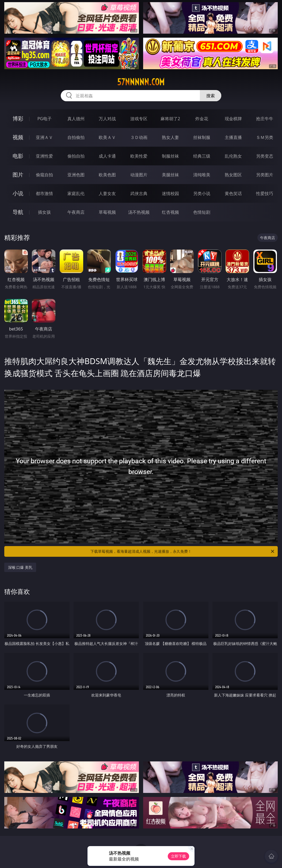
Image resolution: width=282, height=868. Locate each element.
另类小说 (202, 193)
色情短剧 (202, 212)
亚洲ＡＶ (44, 137)
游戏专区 (139, 119)
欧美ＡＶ (107, 137)
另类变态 (265, 156)
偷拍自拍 (76, 156)
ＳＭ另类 (265, 137)
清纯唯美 (202, 175)
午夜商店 (76, 212)
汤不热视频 (139, 212)
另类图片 (265, 175)
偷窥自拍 (44, 175)
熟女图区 (233, 175)
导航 (18, 212)
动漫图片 (139, 175)
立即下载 (178, 856)
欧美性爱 (139, 156)
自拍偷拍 (76, 137)
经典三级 (202, 156)
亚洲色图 (76, 175)
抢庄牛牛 (265, 119)
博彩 (18, 118)
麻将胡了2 (170, 119)
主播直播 (233, 137)
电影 (18, 156)
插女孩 (44, 212)
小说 (18, 193)
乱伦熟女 (233, 156)
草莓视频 (107, 212)
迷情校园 (170, 193)
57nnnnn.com (141, 82)
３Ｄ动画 (139, 137)
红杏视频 (170, 212)
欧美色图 (107, 175)
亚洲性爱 (44, 156)
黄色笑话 (233, 193)
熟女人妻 (170, 137)
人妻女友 (107, 193)
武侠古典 (139, 193)
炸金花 (202, 119)
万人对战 (107, 119)
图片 (18, 175)
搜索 (211, 96)
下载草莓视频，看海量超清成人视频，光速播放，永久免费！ (183, 551)
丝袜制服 (202, 137)
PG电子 (45, 119)
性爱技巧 (265, 193)
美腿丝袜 (170, 175)
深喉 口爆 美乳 (20, 567)
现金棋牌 (233, 119)
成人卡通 (107, 156)
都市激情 (44, 193)
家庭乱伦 (76, 193)
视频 (18, 137)
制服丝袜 (170, 156)
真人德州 (76, 119)
